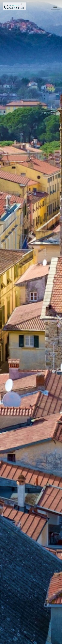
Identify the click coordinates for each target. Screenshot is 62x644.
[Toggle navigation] (55, 6)
